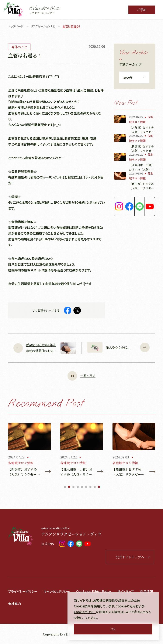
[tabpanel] (30, 450)
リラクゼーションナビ (43, 26)
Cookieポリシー (85, 612)
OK (113, 629)
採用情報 (147, 591)
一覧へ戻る (81, 376)
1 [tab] (65, 487)
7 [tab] (90, 487)
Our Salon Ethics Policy (94, 591)
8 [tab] (95, 487)
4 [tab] (78, 487)
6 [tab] (86, 487)
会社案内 (14, 604)
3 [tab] (73, 487)
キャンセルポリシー (57, 591)
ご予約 (142, 10)
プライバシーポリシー (23, 591)
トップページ (16, 26)
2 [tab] (69, 487)
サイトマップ (126, 591)
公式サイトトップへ (133, 557)
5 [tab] (82, 487)
